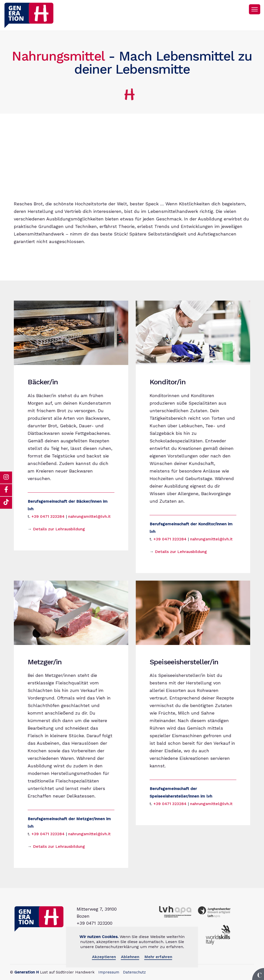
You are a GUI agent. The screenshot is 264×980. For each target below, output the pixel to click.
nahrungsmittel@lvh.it (89, 516)
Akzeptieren (104, 957)
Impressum (109, 972)
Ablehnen (130, 957)
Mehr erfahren (158, 957)
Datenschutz (134, 972)
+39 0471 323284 (48, 516)
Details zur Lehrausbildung (59, 529)
